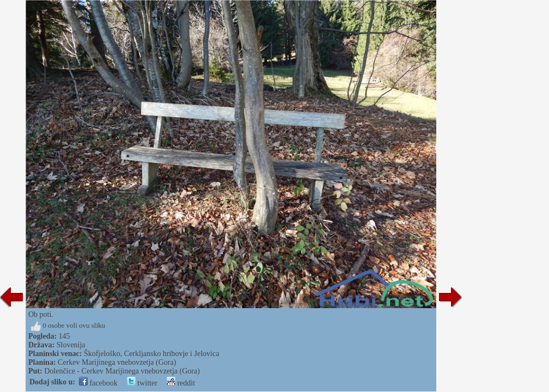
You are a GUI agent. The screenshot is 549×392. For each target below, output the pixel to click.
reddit (181, 383)
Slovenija (71, 345)
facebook (98, 383)
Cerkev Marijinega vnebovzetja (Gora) (117, 362)
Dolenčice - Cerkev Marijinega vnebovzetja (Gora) (122, 371)
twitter (142, 383)
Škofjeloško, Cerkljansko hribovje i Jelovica (151, 354)
